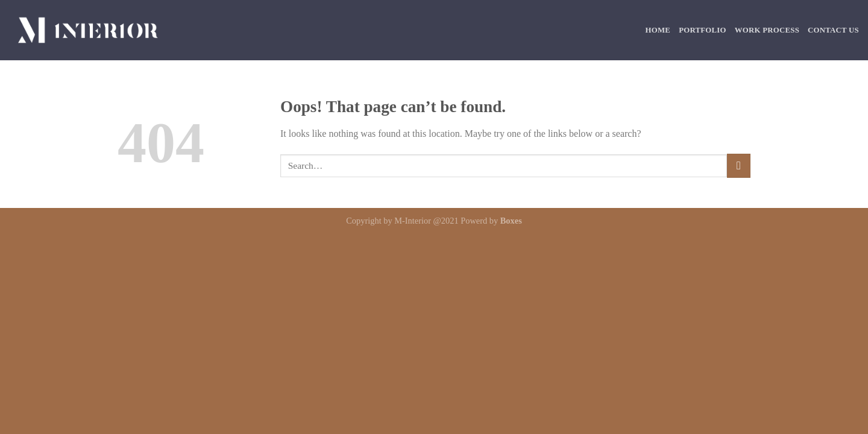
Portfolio (703, 30)
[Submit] (739, 165)
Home (658, 30)
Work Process (767, 30)
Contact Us (833, 30)
